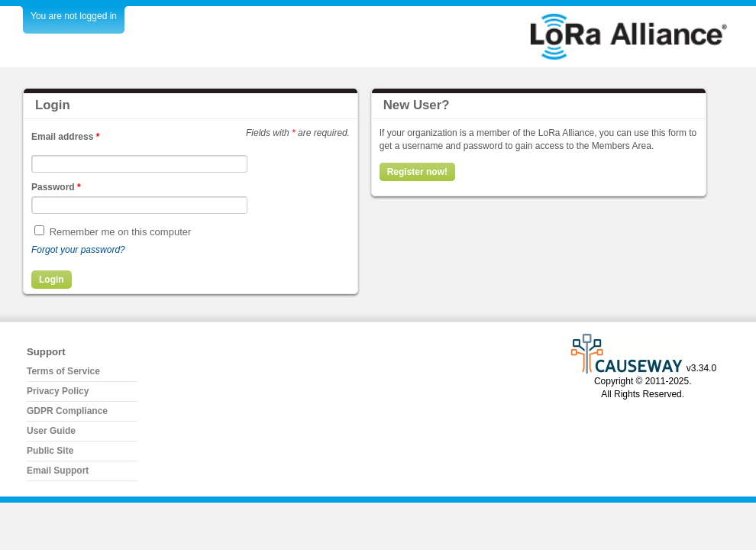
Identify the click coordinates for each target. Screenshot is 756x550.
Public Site (50, 451)
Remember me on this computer (121, 232)
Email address (65, 137)
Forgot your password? (78, 250)
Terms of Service (63, 371)
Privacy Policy (58, 391)
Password (56, 187)
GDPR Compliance (67, 411)
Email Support (58, 471)
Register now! (417, 172)
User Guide (51, 431)
